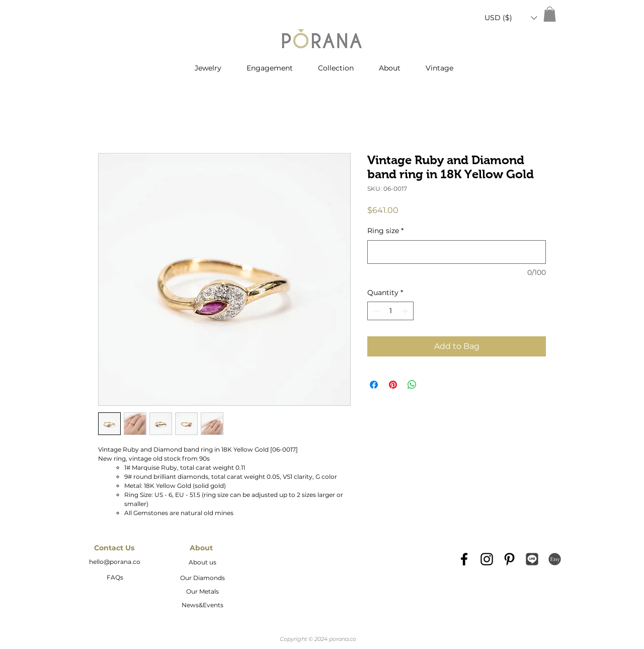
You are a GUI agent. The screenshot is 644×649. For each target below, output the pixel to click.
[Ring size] (457, 252)
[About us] (202, 563)
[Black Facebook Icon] (464, 559)
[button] (511, 18)
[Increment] (406, 311)
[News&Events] (202, 606)
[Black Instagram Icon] (487, 559)
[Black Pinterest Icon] (509, 559)
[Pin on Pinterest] (393, 385)
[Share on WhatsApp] (412, 385)
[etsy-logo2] (555, 559)
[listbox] (511, 18)
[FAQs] (115, 578)
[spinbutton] (390, 311)
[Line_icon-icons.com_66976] (532, 559)
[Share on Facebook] (374, 385)
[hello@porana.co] (115, 562)
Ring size (385, 231)
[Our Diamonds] (202, 579)
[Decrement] (375, 311)
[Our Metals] (202, 592)
